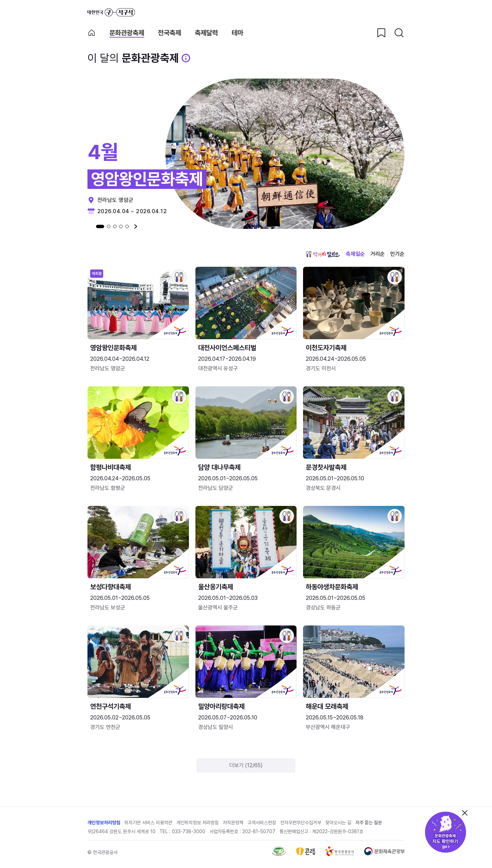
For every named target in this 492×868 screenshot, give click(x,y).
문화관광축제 (127, 33)
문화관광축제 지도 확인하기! (446, 832)
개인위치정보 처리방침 (197, 823)
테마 (237, 33)
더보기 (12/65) (246, 765)
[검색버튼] (399, 33)
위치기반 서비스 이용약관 (148, 823)
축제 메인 (92, 33)
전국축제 (169, 33)
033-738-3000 (189, 831)
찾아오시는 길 (338, 823)
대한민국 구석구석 (111, 12)
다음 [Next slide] (136, 226)
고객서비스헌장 (262, 823)
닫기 (465, 813)
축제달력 (206, 33)
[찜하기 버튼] (381, 33)
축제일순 (355, 254)
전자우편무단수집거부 (301, 823)
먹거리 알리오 (323, 254)
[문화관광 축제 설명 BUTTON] (186, 58)
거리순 (378, 254)
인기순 (397, 254)
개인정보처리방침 (104, 823)
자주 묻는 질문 (369, 823)
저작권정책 (233, 823)
